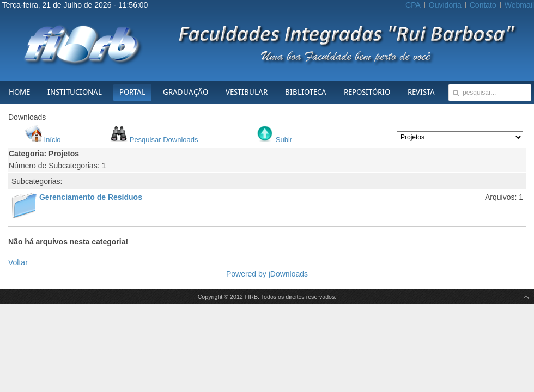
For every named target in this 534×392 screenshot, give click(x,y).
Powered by (247, 274)
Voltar (18, 262)
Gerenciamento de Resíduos (91, 197)
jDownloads (288, 274)
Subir (284, 140)
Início (53, 140)
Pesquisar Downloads (164, 140)
